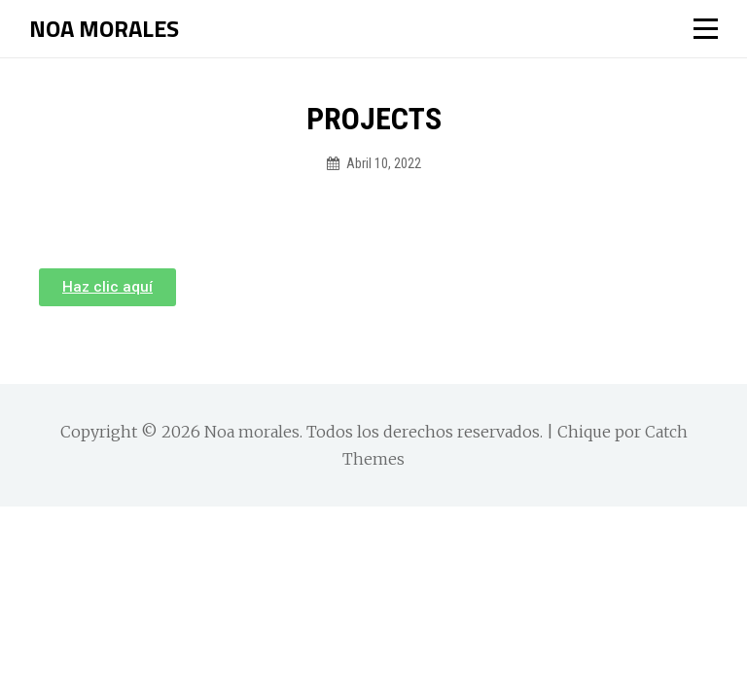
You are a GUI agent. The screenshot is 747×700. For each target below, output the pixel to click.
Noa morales (104, 28)
